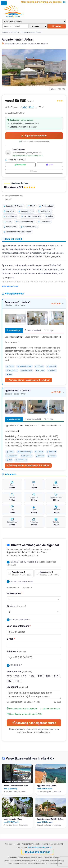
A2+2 (31, 107)
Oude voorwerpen (13, 864)
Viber (50, 165)
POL (18, 681)
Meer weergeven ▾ (10, 286)
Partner (23, 864)
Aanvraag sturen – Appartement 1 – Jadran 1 (28, 380)
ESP (42, 676)
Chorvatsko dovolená (52, 857)
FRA (50, 676)
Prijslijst (49, 330)
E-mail (11, 639)
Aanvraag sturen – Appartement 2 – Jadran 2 (28, 465)
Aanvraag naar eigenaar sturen (34, 723)
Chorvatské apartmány (54, 864)
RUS (58, 676)
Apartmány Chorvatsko (35, 864)
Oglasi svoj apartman (38, 852)
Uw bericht (18, 687)
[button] (34, 186)
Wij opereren (12, 857)
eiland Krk (15, 33)
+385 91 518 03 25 (15, 160)
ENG (18, 676)
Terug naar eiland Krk (12, 196)
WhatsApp (20, 165)
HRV (10, 681)
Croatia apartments (44, 861)
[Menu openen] (4, 3)
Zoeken (56, 26)
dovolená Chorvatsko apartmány (30, 857)
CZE (10, 676)
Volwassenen (14, 593)
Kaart (34, 171)
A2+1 (25, 107)
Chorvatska (8, 861)
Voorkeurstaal (19, 672)
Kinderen (16, 606)
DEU (26, 676)
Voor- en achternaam (19, 626)
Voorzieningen (14, 330)
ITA (34, 676)
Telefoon (17, 652)
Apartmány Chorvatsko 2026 (24, 861)
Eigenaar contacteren (34, 136)
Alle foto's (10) (58, 89)
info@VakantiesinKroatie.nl (40, 847)
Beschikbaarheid (33, 330)
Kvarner (5, 33)
